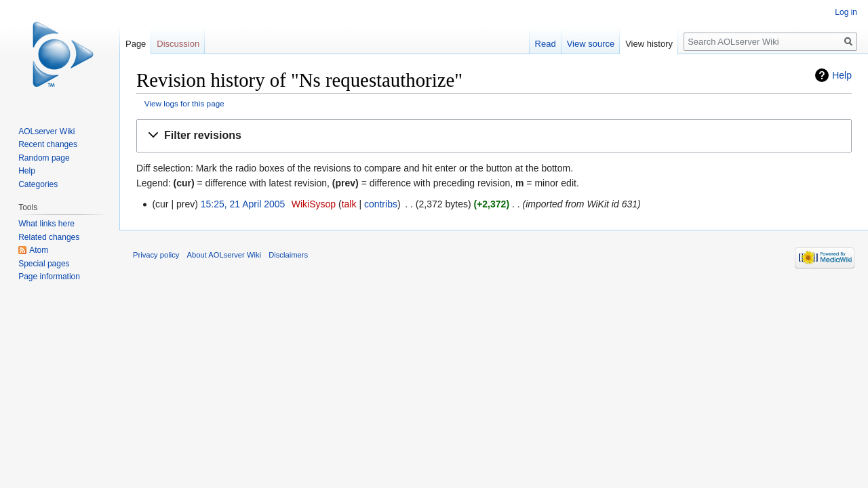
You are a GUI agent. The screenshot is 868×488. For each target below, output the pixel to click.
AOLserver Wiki (46, 131)
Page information (49, 277)
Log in (846, 12)
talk (349, 204)
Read (546, 44)
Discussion (178, 44)
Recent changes (48, 144)
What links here (46, 224)
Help (842, 75)
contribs (381, 204)
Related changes (49, 237)
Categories (38, 184)
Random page (44, 158)
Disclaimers (288, 255)
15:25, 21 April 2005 (243, 204)
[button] (494, 136)
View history (649, 44)
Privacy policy (156, 255)
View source (591, 44)
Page (136, 44)
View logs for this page (184, 103)
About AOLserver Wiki (224, 255)
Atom (39, 250)
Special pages (44, 264)
